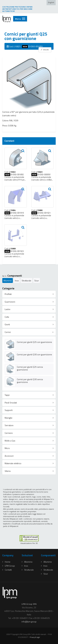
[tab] (29, 294)
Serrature (9, 425)
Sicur (37, 281)
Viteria (8, 471)
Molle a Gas (10, 441)
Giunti (7, 324)
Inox (17, 281)
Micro (7, 448)
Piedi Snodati (11, 403)
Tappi (7, 395)
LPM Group (9, 566)
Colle (7, 317)
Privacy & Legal (35, 637)
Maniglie (9, 418)
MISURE (45, 50)
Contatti (7, 570)
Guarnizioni (10, 302)
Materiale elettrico (13, 463)
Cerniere (9, 433)
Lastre (8, 309)
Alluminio (8, 281)
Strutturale (26, 281)
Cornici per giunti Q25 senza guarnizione (30, 368)
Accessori (9, 456)
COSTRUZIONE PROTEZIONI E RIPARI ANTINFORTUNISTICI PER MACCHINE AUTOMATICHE (17, 9)
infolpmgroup (29, 622)
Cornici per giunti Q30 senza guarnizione (30, 381)
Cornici (8, 332)
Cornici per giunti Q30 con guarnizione (34, 354)
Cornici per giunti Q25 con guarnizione (34, 342)
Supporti (9, 410)
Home (6, 562)
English (51, 2)
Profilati (8, 294)
